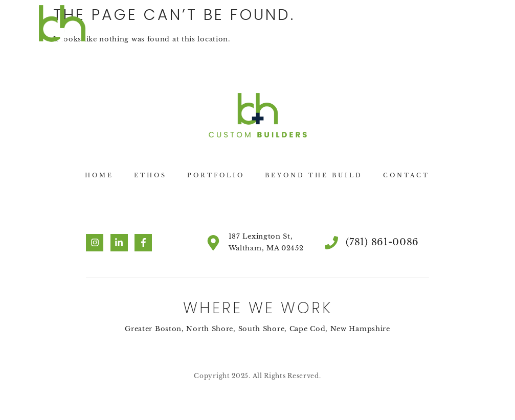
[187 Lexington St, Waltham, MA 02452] (213, 243)
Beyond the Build (314, 175)
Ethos (150, 175)
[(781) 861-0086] (331, 243)
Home (99, 175)
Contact (406, 175)
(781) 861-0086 (382, 242)
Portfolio (216, 175)
